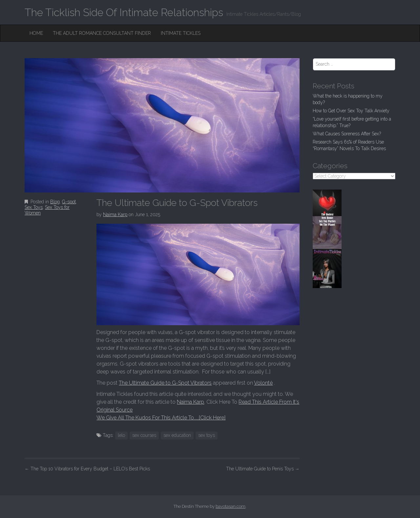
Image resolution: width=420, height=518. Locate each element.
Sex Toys (34, 207)
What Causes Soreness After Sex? (347, 134)
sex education (177, 435)
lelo (121, 435)
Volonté (263, 383)
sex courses (144, 435)
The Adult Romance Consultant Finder (102, 33)
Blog (55, 202)
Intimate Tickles (181, 33)
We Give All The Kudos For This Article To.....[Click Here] (161, 418)
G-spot (69, 202)
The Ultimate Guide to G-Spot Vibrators (165, 383)
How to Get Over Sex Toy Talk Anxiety (351, 111)
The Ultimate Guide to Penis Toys (263, 469)
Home (36, 33)
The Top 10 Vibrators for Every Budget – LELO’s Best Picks (87, 469)
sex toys (207, 435)
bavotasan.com (231, 506)
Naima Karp (115, 214)
